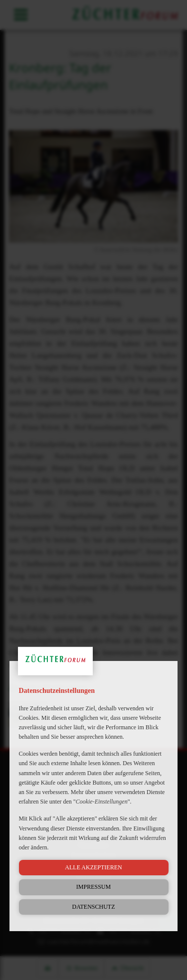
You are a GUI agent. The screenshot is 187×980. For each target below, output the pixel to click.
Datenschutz (94, 907)
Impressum (93, 887)
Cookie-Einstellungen (102, 802)
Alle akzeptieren (93, 867)
